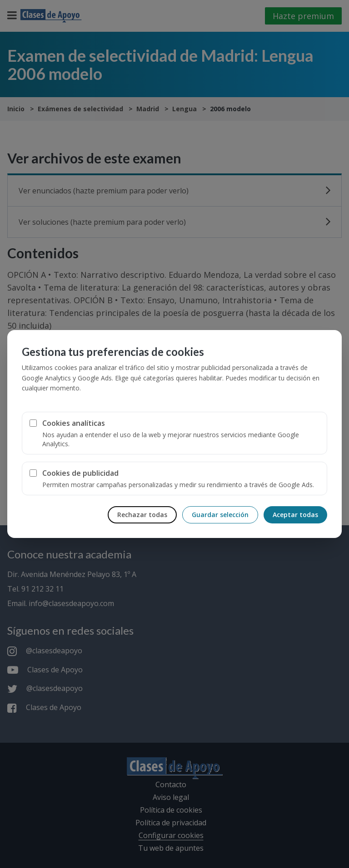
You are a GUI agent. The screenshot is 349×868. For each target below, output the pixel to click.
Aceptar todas (295, 515)
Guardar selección (220, 515)
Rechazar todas (142, 515)
